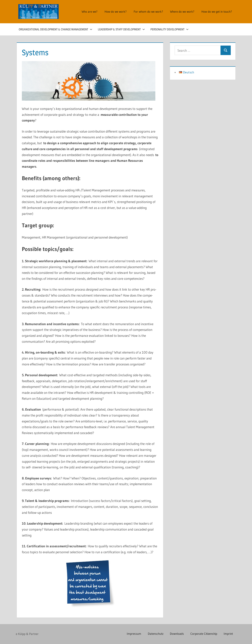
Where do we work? (182, 12)
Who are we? (90, 12)
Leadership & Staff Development (121, 29)
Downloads (176, 634)
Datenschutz (154, 634)
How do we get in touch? (217, 12)
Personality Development (170, 29)
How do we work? (116, 12)
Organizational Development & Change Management (56, 29)
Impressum (132, 634)
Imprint (228, 634)
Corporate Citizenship (203, 634)
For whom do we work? (148, 12)
